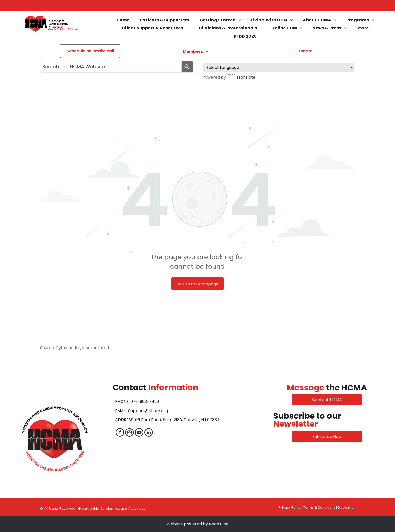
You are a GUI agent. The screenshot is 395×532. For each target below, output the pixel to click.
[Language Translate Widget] (279, 68)
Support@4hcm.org (148, 411)
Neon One (219, 524)
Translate (241, 77)
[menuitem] (123, 20)
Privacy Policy (290, 507)
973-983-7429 (145, 402)
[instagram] (129, 433)
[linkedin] (149, 433)
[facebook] (120, 433)
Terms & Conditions (319, 507)
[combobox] (111, 67)
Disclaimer (346, 507)
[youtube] (139, 433)
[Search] (187, 67)
